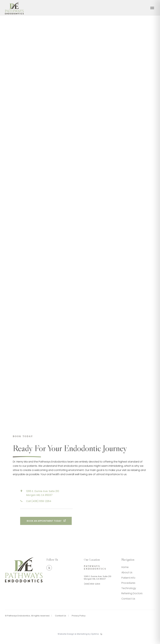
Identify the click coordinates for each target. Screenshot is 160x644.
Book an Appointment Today (44, 526)
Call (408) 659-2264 (39, 507)
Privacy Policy (79, 621)
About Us (127, 578)
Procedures (128, 588)
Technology (129, 594)
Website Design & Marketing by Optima (78, 639)
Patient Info (128, 583)
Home (125, 573)
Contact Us (128, 604)
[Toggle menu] (152, 10)
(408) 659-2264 (92, 589)
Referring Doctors (132, 599)
